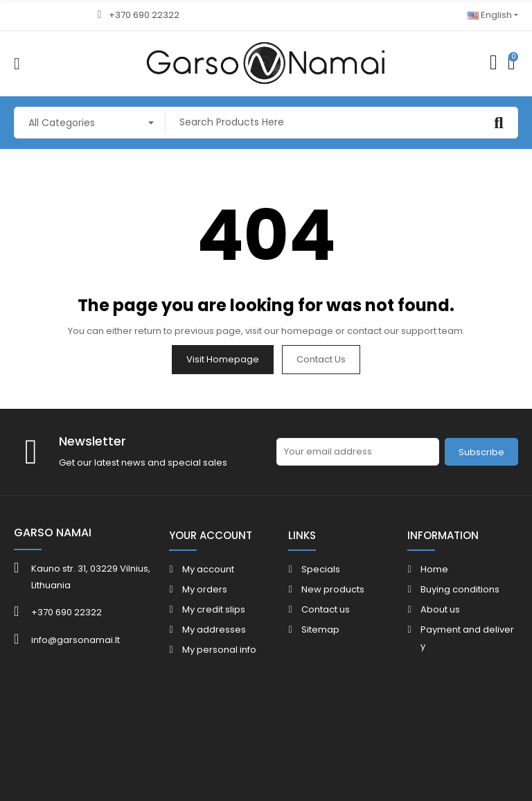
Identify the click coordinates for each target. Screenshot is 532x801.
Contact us (321, 359)
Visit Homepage (223, 359)
